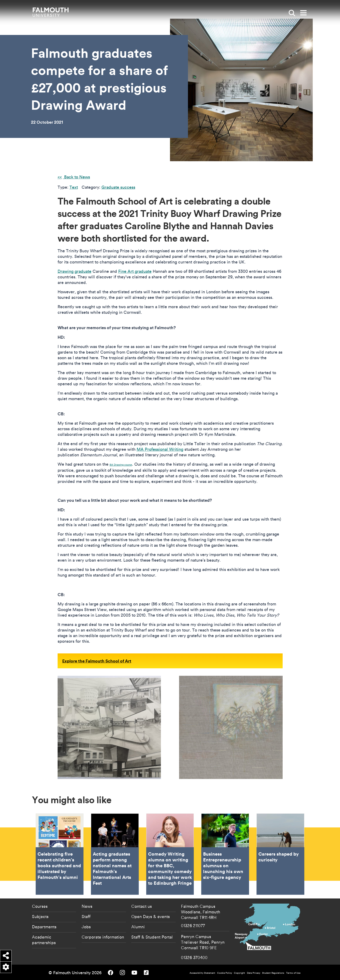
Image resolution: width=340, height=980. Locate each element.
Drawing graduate (75, 271)
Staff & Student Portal (152, 937)
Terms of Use (293, 973)
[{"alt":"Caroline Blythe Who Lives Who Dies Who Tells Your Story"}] (109, 727)
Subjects (40, 916)
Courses (40, 906)
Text (74, 187)
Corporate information (103, 937)
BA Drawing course (121, 465)
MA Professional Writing (160, 449)
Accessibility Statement (202, 973)
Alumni (138, 927)
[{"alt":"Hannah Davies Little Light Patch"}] (231, 727)
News (87, 906)
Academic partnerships (44, 940)
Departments (44, 927)
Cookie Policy (225, 973)
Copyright (239, 973)
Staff (86, 916)
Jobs (86, 927)
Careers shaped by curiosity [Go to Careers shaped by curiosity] (280, 854)
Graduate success (118, 187)
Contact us (142, 906)
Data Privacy (254, 973)
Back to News (76, 177)
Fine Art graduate (135, 271)
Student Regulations (273, 973)
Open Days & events (151, 916)
